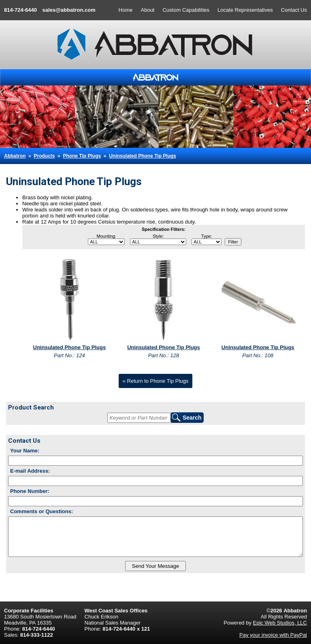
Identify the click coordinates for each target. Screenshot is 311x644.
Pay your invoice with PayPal (273, 635)
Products (44, 156)
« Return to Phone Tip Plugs (156, 381)
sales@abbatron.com (69, 10)
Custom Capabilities (186, 10)
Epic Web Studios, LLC (280, 623)
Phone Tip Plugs (82, 156)
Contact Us (294, 10)
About (148, 10)
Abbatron (15, 156)
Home (126, 10)
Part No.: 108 (258, 355)
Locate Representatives (245, 10)
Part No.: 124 (69, 355)
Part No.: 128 (164, 355)
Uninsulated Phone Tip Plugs (143, 156)
